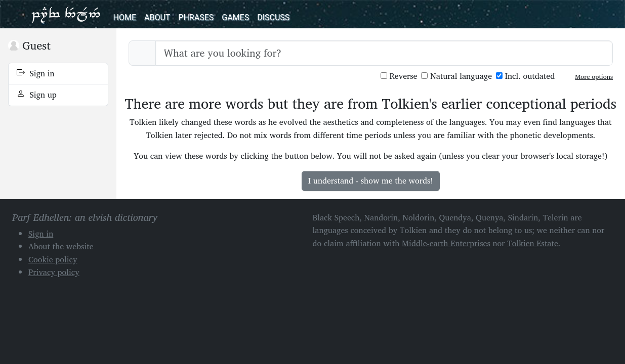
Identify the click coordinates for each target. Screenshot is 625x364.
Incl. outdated (525, 76)
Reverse (399, 76)
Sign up (37, 95)
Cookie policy (53, 259)
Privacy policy (54, 272)
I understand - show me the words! (371, 180)
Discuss (273, 17)
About (157, 17)
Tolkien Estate (533, 243)
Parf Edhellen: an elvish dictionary (66, 14)
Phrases (196, 17)
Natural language (456, 76)
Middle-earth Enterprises (446, 243)
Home (125, 17)
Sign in (36, 73)
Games (235, 17)
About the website (61, 246)
